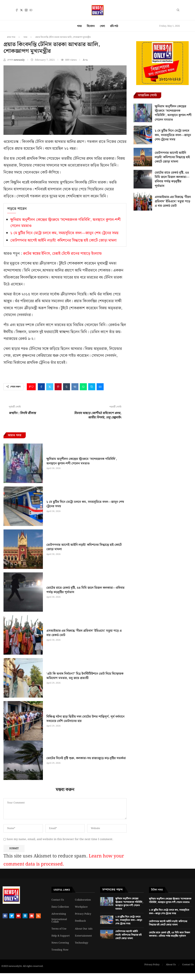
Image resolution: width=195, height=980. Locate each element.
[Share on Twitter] (50, 387)
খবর (79, 26)
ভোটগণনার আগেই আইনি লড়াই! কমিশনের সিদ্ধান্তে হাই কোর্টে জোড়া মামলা (63, 240)
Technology (82, 943)
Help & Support (61, 936)
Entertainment (83, 936)
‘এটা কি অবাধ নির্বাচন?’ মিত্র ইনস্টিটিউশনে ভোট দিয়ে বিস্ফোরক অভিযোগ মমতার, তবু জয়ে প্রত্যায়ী (85, 676)
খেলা (102, 26)
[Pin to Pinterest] (58, 387)
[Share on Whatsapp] (83, 387)
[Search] (178, 11)
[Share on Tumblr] (67, 387)
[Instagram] (26, 10)
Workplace (81, 907)
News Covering (60, 943)
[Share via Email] (100, 387)
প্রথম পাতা (11, 37)
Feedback (80, 921)
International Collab (59, 921)
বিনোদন (91, 26)
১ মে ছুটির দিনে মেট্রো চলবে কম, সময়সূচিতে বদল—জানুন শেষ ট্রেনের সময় (64, 233)
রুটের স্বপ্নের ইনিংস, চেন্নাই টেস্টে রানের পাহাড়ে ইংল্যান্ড (62, 254)
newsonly (20, 60)
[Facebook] (17, 10)
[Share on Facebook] (41, 387)
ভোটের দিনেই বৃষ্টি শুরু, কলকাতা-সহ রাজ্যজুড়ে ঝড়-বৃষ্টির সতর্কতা (86, 758)
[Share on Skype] (92, 387)
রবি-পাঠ (114, 26)
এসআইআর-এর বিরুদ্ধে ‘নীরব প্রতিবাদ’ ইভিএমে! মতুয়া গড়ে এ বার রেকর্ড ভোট (84, 633)
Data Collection (60, 907)
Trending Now (60, 950)
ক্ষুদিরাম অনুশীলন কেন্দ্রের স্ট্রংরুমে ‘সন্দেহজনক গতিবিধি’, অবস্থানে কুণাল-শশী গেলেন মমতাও (82, 461)
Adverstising (59, 914)
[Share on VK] (75, 387)
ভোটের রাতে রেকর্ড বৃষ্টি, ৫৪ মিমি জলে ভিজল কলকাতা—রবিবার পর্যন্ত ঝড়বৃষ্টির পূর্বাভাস (85, 590)
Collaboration (83, 900)
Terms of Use (59, 929)
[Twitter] (21, 10)
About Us (171, 965)
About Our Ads (84, 929)
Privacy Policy (83, 914)
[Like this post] (32, 387)
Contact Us (58, 900)
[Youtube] (31, 10)
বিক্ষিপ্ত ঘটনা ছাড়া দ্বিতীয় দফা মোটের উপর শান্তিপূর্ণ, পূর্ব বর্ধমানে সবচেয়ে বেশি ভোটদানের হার (85, 719)
